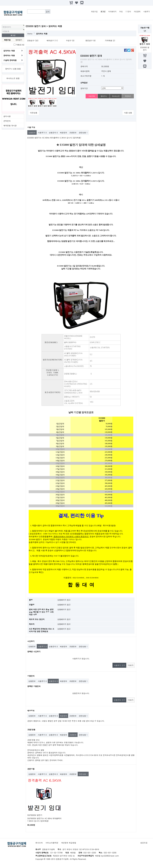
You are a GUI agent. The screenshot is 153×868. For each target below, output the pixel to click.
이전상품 (34, 113)
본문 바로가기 (0, 0)
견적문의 (7, 121)
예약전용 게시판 (10, 125)
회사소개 (39, 843)
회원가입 (94, 11)
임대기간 (84, 88)
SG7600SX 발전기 (35, 815)
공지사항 (7, 116)
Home (30, 34)
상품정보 (32, 133)
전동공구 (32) (33, 40)
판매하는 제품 (9, 55)
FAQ (121, 11)
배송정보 (64, 133)
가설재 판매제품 (10, 60)
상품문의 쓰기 (119, 700)
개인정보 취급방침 (69, 843)
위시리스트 (116, 96)
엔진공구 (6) (91, 40)
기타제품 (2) (110, 40)
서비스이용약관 (52, 843)
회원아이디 (7, 27)
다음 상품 (128, 113)
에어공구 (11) (52, 40)
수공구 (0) (70, 40)
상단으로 (144, 843)
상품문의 (53, 133)
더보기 (131, 665)
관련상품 (83, 133)
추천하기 (128, 96)
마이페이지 (112, 11)
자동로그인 (20, 45)
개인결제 (137, 11)
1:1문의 (128, 11)
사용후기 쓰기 (119, 665)
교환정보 (73, 133)
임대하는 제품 (9, 51)
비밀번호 (6, 31)
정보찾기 (19, 40)
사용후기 (147, 11)
